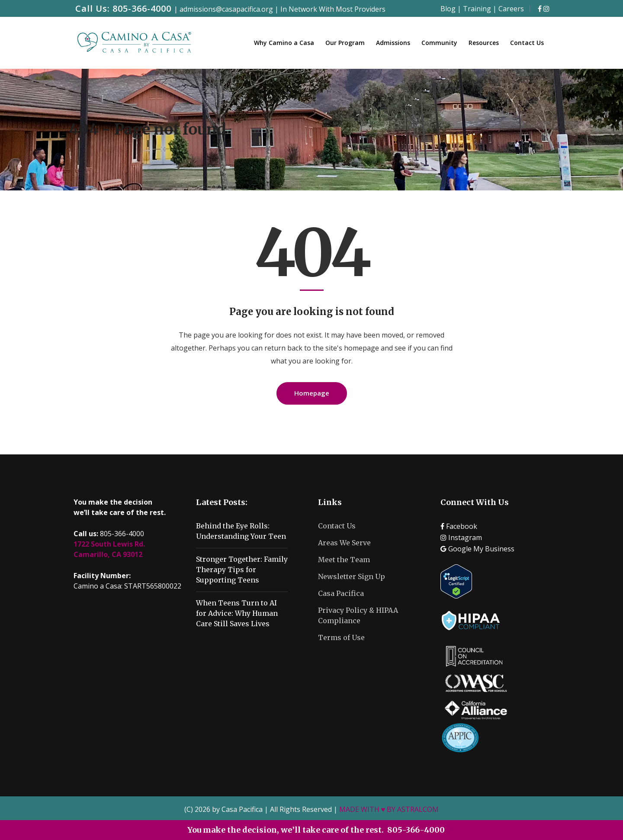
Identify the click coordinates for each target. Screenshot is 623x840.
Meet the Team (344, 560)
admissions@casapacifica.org (226, 9)
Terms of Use (341, 637)
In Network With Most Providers (333, 9)
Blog (448, 9)
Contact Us (337, 526)
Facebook (459, 526)
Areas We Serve (344, 543)
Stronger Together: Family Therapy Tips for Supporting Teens (242, 570)
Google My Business (477, 549)
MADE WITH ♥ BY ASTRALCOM (389, 809)
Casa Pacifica (341, 593)
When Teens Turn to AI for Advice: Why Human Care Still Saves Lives (237, 613)
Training (477, 9)
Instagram (461, 537)
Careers (511, 9)
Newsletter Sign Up (352, 576)
